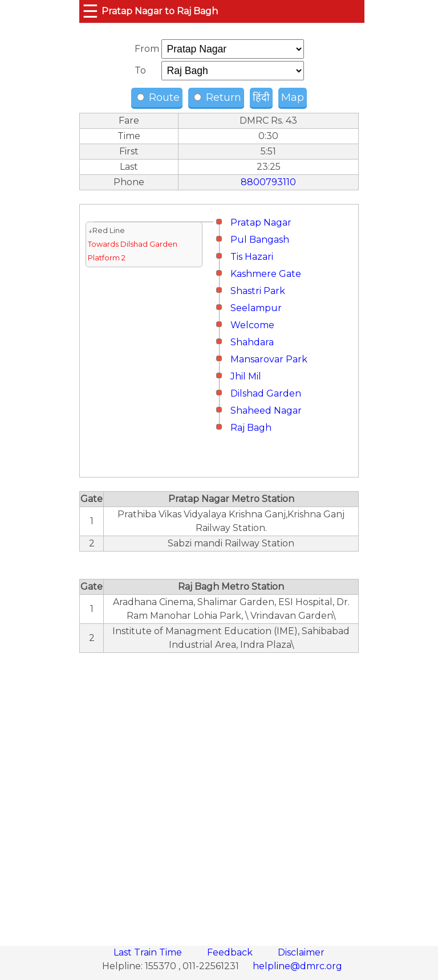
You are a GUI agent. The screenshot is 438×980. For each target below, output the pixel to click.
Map (293, 97)
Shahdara (252, 342)
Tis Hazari (252, 257)
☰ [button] (90, 11)
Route (158, 97)
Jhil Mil (246, 376)
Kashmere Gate (266, 274)
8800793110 (268, 182)
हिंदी (261, 97)
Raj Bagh (251, 428)
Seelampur (256, 308)
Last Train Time (149, 952)
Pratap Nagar (261, 222)
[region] (219, 793)
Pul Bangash (260, 240)
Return (218, 97)
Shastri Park (258, 291)
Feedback (231, 952)
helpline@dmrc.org (297, 966)
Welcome (252, 325)
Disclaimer (301, 952)
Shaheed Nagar (266, 411)
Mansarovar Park (269, 359)
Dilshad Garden (266, 393)
